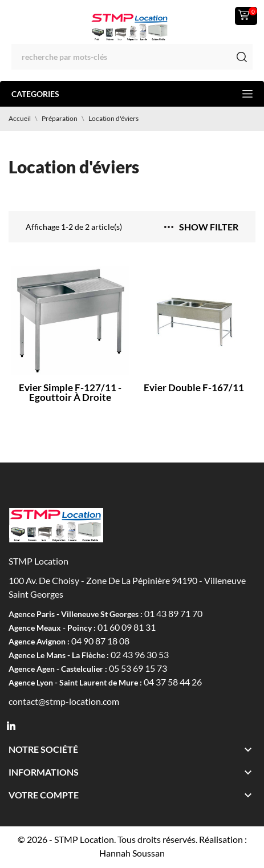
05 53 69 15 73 (138, 668)
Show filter (201, 227)
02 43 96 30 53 (140, 654)
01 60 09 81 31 (127, 627)
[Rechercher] (132, 57)
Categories (132, 94)
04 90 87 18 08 (100, 641)
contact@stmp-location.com (64, 701)
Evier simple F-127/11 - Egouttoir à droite (70, 392)
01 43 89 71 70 (173, 613)
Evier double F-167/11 (194, 388)
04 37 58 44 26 (173, 682)
